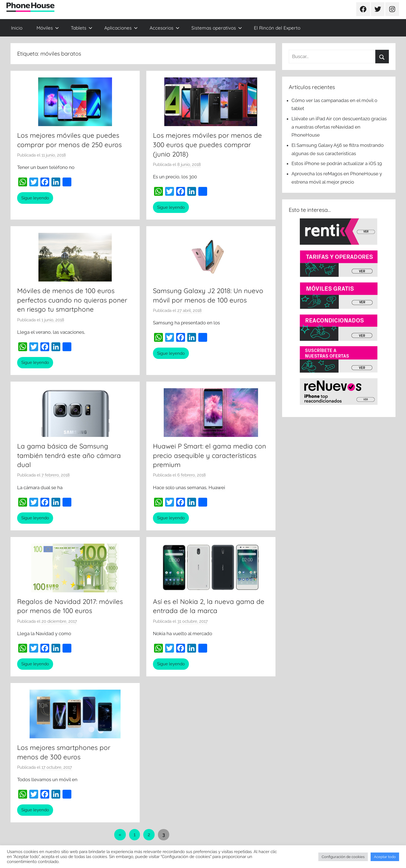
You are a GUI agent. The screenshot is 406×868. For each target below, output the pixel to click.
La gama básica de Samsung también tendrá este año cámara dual (69, 455)
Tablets (82, 28)
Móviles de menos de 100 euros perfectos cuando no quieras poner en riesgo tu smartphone (72, 300)
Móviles (48, 28)
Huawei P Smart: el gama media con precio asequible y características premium (209, 455)
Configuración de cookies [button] (343, 857)
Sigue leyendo (35, 198)
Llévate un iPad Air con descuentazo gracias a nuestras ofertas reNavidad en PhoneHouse (339, 127)
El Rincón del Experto (277, 28)
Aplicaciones (121, 28)
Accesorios (165, 28)
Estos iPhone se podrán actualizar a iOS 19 (337, 163)
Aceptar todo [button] (385, 857)
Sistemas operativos (217, 28)
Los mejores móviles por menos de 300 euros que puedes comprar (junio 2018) (207, 144)
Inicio (17, 28)
